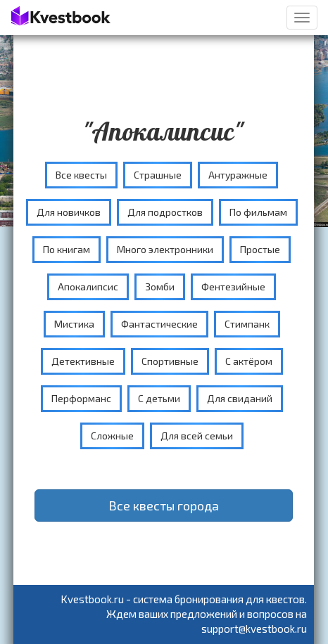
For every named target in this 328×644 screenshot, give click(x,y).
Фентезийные (233, 286)
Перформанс (81, 398)
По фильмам (258, 212)
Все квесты (81, 175)
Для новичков (69, 212)
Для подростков (165, 212)
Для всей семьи (197, 436)
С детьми (159, 398)
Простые (260, 249)
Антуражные (238, 175)
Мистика (74, 324)
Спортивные (170, 361)
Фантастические (159, 324)
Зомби (160, 286)
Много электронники (165, 249)
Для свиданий (240, 398)
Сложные (112, 436)
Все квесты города (164, 505)
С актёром (249, 361)
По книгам (67, 249)
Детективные (83, 361)
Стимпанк (247, 324)
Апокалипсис (88, 286)
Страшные (158, 175)
